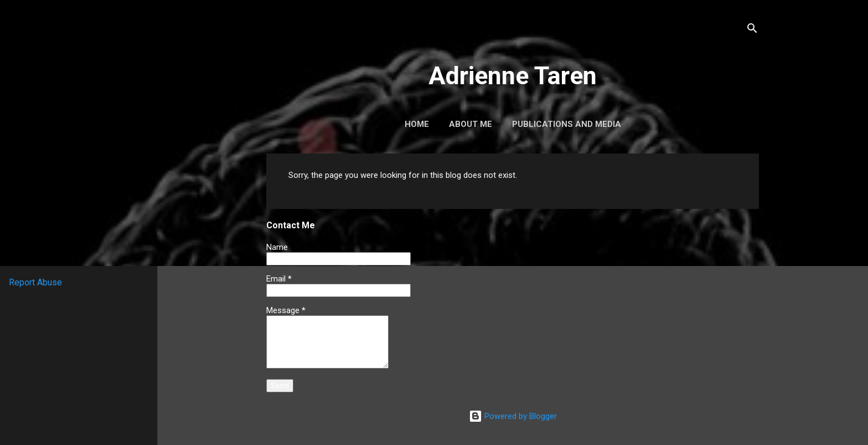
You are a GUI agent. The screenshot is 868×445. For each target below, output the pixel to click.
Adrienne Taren (513, 76)
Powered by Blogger (513, 416)
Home (417, 124)
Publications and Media (567, 124)
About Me (471, 124)
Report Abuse (35, 282)
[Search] (752, 30)
